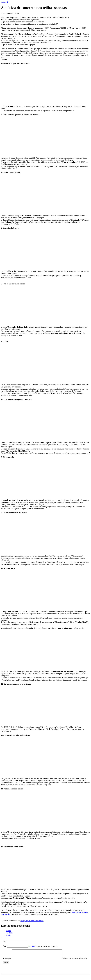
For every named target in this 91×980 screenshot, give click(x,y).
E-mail (8, 931)
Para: (5, 946)
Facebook (9, 933)
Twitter (8, 935)
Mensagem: (7, 960)
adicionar (32, 946)
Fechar (4, 2)
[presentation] (21, 972)
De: (4, 942)
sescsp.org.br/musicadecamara (32, 921)
